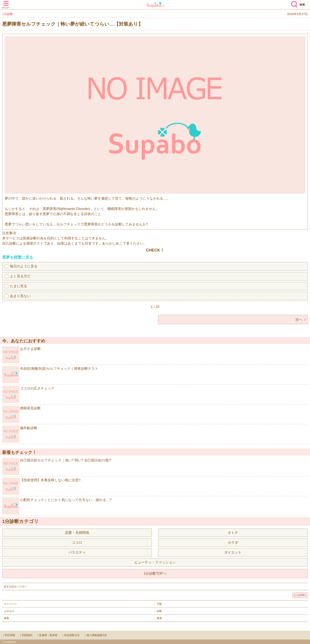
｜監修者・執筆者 (47, 635)
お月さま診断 (21, 355)
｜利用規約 (26, 635)
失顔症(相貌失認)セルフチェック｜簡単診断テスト (50, 375)
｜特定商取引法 (71, 635)
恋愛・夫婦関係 (77, 533)
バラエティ (77, 552)
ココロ (77, 542)
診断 (159, 611)
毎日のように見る (24, 266)
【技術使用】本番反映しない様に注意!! (41, 486)
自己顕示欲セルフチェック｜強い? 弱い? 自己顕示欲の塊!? (57, 466)
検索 (293, 3)
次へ (299, 319)
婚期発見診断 (21, 414)
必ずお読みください (15, 587)
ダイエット (233, 552)
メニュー (6, 3)
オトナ (233, 533)
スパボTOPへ (300, 595)
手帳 (159, 604)
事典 (6, 618)
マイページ (10, 604)
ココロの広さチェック (28, 394)
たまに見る (19, 286)
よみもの (9, 611)
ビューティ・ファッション (155, 562)
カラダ (233, 542)
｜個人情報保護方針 (96, 635)
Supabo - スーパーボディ (156, 5)
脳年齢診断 (20, 434)
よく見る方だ (20, 276)
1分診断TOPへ (155, 573)
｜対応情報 (9, 635)
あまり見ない (20, 296)
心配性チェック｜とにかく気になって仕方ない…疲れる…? (57, 506)
